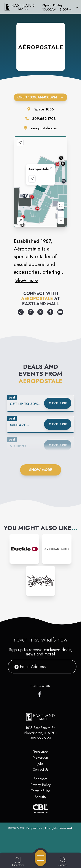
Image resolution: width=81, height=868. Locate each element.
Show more (26, 280)
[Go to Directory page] (18, 862)
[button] (60, 7)
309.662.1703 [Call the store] (44, 119)
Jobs (40, 763)
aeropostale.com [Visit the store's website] (44, 128)
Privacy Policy (40, 785)
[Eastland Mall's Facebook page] (41, 693)
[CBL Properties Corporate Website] (40, 809)
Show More (41, 470)
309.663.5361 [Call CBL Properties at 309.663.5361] (41, 738)
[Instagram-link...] (24, 549)
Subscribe (40, 751)
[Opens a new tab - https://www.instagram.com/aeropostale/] (31, 312)
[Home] (21, 7)
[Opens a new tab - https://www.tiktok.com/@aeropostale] (21, 312)
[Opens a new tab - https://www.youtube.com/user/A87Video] (60, 312)
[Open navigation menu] (41, 858)
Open (40, 97)
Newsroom (41, 757)
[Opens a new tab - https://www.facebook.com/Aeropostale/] (50, 312)
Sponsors (40, 779)
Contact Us (40, 769)
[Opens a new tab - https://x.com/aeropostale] (40, 312)
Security (40, 797)
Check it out (58, 403)
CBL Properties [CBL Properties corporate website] (31, 828)
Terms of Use (41, 791)
